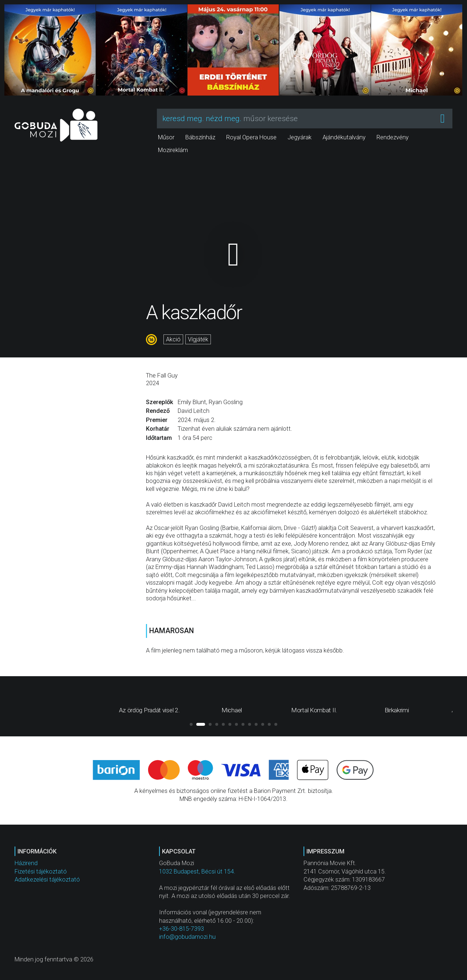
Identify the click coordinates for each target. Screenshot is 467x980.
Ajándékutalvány (344, 137)
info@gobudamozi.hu (187, 937)
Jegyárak (300, 137)
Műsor (166, 137)
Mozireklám (173, 150)
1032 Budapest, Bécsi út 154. (197, 871)
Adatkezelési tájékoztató (47, 880)
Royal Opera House (251, 137)
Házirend (26, 863)
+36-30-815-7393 (182, 929)
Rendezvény (393, 137)
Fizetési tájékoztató (41, 871)
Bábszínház (200, 137)
